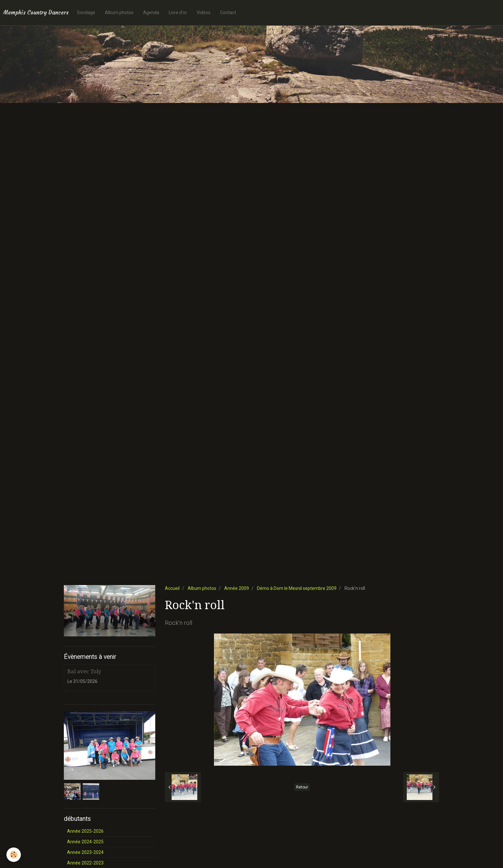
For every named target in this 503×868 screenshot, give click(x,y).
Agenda (151, 13)
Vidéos (204, 13)
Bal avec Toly (84, 671)
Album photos (119, 13)
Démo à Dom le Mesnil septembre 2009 (297, 588)
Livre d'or (178, 13)
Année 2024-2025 (85, 842)
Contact (228, 13)
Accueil (172, 588)
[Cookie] (14, 855)
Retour (302, 787)
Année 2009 (237, 588)
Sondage (86, 13)
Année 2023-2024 (85, 852)
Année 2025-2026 (85, 831)
